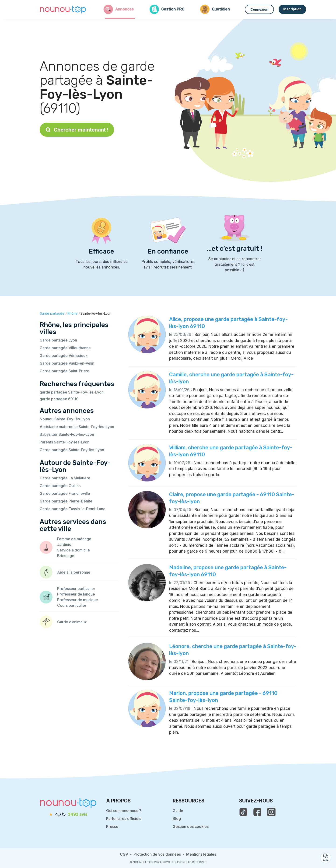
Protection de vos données (157, 854)
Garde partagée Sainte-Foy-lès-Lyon (72, 450)
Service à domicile (73, 550)
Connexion (259, 9)
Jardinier (65, 544)
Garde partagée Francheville (65, 493)
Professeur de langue (76, 594)
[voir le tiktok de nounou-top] (243, 812)
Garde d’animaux (72, 622)
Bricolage (66, 556)
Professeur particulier (76, 589)
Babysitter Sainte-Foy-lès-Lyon (67, 434)
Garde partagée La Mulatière (65, 478)
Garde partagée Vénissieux (64, 356)
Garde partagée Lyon (58, 340)
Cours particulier (72, 605)
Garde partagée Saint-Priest (64, 371)
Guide (178, 811)
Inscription (292, 9)
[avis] (68, 815)
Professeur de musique (78, 600)
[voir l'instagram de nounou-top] (271, 812)
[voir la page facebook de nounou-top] (257, 812)
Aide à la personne (74, 572)
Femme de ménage (74, 539)
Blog (177, 819)
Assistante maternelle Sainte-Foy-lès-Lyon (77, 427)
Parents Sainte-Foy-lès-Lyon (65, 442)
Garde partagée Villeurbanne (65, 348)
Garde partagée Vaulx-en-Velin (67, 363)
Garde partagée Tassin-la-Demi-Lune (73, 509)
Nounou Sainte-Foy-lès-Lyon (65, 419)
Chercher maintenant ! (77, 130)
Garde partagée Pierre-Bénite (66, 501)
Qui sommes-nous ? (124, 811)
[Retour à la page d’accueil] (63, 9)
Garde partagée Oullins (60, 486)
